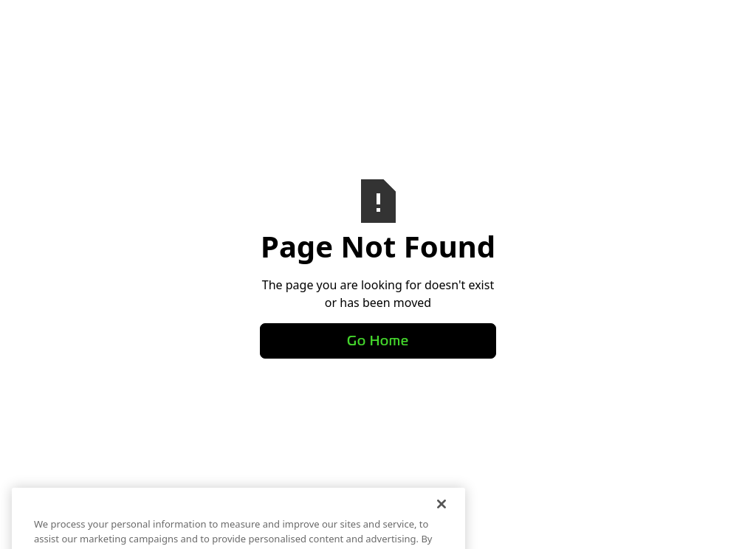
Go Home (378, 341)
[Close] (441, 511)
